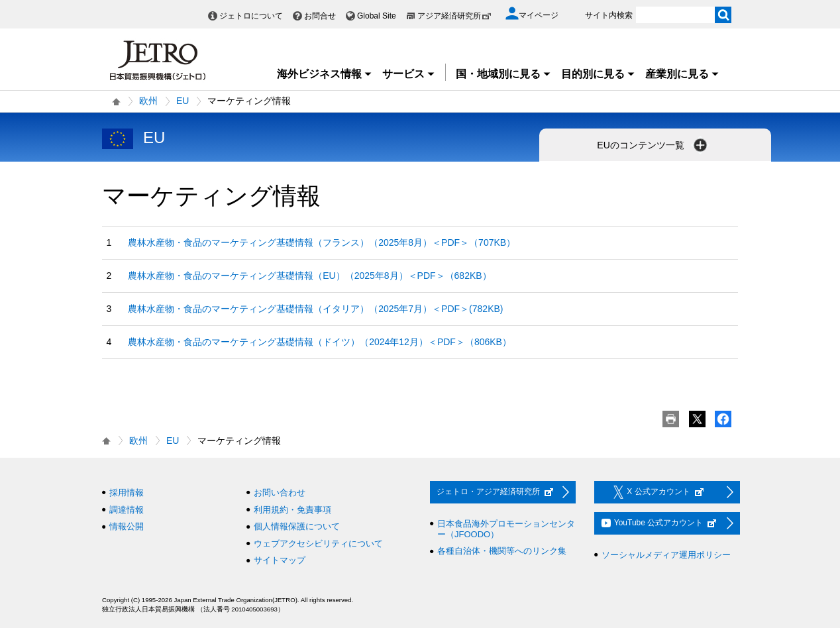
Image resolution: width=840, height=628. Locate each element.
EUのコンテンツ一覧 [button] (653, 145)
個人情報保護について (297, 526)
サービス (409, 74)
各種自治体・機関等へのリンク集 (502, 551)
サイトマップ (280, 560)
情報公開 (127, 526)
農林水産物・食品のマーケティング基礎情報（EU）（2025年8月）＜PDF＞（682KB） (309, 276)
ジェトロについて (251, 16)
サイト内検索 (609, 15)
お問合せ (320, 16)
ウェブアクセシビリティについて (318, 544)
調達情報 (127, 510)
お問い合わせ (280, 493)
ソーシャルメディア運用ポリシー (666, 555)
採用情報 (127, 493)
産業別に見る (682, 74)
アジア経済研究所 (454, 16)
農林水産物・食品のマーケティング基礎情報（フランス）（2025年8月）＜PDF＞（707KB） (322, 242)
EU (183, 101)
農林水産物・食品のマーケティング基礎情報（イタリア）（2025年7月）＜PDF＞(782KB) (315, 309)
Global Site (377, 16)
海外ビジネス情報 (325, 74)
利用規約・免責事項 (292, 510)
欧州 (148, 101)
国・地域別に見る (503, 74)
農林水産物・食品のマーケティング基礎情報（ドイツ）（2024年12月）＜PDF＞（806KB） (320, 342)
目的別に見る (598, 74)
